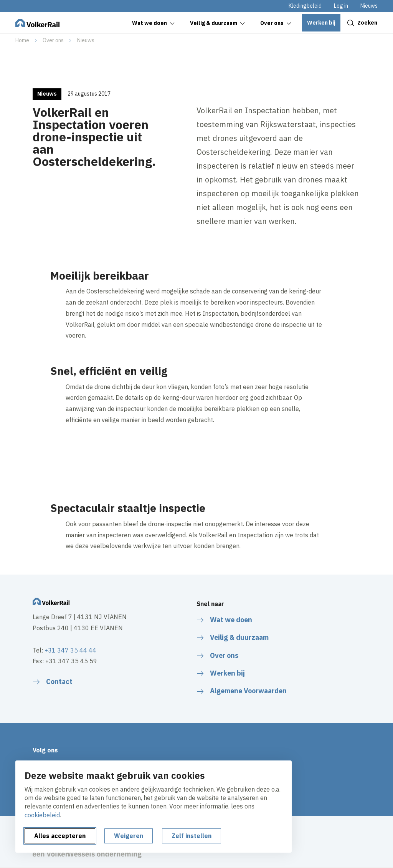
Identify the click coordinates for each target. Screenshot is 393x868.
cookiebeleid (42, 815)
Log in (341, 6)
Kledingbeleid (305, 6)
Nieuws (369, 6)
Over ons (53, 40)
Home (22, 40)
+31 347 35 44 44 (70, 650)
